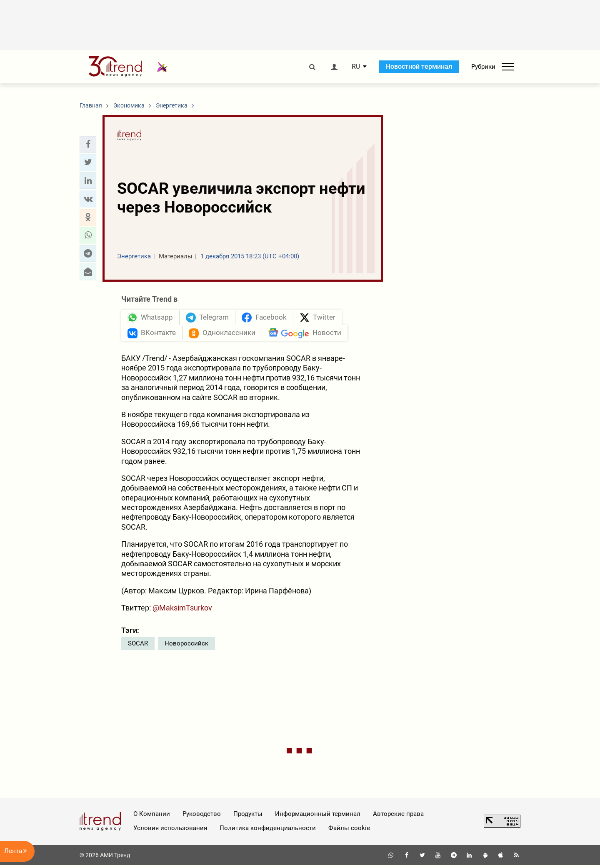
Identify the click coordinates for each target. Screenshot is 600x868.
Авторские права (398, 817)
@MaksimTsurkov (182, 611)
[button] (88, 144)
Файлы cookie (349, 831)
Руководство (202, 817)
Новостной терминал (419, 66)
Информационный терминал (318, 817)
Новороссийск (186, 646)
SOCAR (138, 646)
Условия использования (170, 831)
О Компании (152, 817)
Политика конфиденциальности (268, 831)
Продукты (248, 817)
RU (356, 67)
